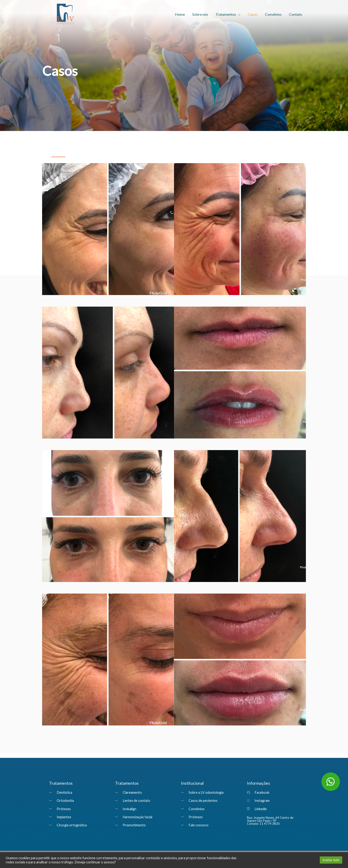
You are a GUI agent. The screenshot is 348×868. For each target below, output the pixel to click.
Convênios (273, 14)
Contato (296, 14)
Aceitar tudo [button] (331, 860)
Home (180, 14)
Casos (253, 14)
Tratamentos (226, 14)
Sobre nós (200, 14)
